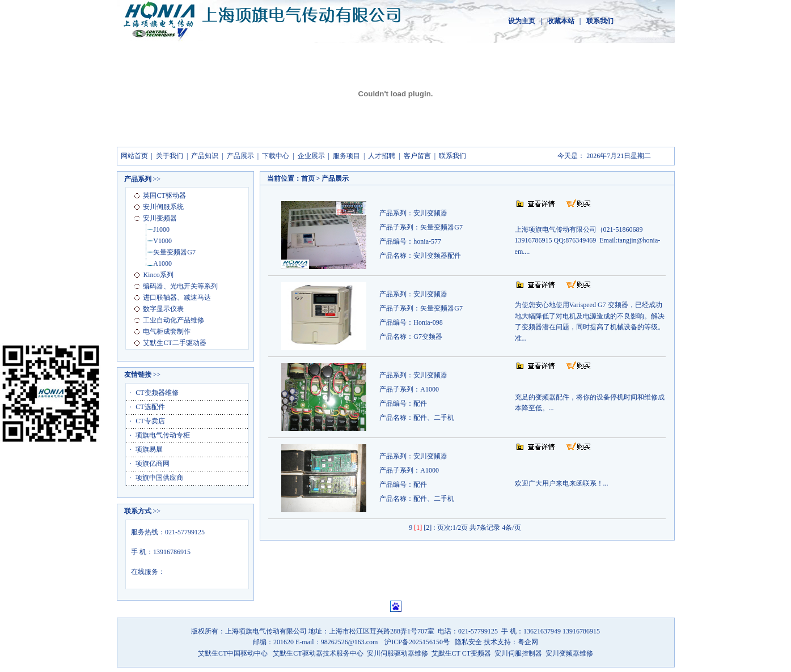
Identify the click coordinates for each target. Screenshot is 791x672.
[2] (428, 528)
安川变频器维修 (569, 653)
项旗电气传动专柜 (163, 435)
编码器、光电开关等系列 (180, 286)
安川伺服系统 (163, 207)
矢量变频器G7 (174, 252)
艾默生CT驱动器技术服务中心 (318, 653)
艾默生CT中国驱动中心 (233, 653)
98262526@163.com (350, 642)
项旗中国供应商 (159, 478)
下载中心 (276, 156)
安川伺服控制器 (519, 653)
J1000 (161, 229)
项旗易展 (149, 449)
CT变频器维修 (157, 393)
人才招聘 (382, 156)
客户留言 (417, 156)
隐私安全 (469, 642)
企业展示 (311, 156)
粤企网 (528, 642)
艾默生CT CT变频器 (461, 653)
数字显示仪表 (163, 309)
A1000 (162, 263)
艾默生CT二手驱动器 (174, 343)
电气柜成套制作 (167, 331)
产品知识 (205, 156)
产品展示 (240, 156)
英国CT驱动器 (164, 195)
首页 (308, 178)
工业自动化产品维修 (174, 320)
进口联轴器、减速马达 (177, 297)
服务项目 (346, 156)
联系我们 (600, 21)
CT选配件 (150, 407)
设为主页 (522, 21)
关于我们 (170, 156)
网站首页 (134, 156)
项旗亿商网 (153, 463)
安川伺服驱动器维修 (397, 653)
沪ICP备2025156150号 (417, 642)
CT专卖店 (150, 421)
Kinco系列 (158, 275)
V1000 (162, 241)
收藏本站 (561, 21)
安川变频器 (160, 218)
